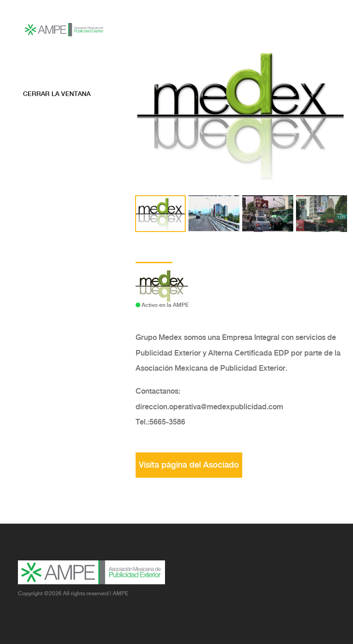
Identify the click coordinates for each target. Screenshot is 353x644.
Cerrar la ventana (57, 94)
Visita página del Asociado (189, 465)
